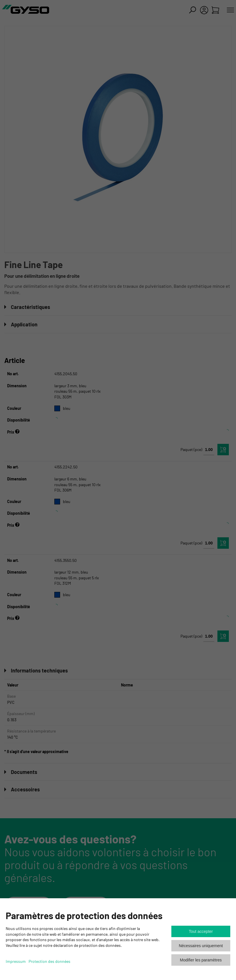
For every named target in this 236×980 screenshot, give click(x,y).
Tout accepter (201, 931)
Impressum (16, 961)
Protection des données (49, 961)
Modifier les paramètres (201, 960)
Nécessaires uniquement (201, 946)
